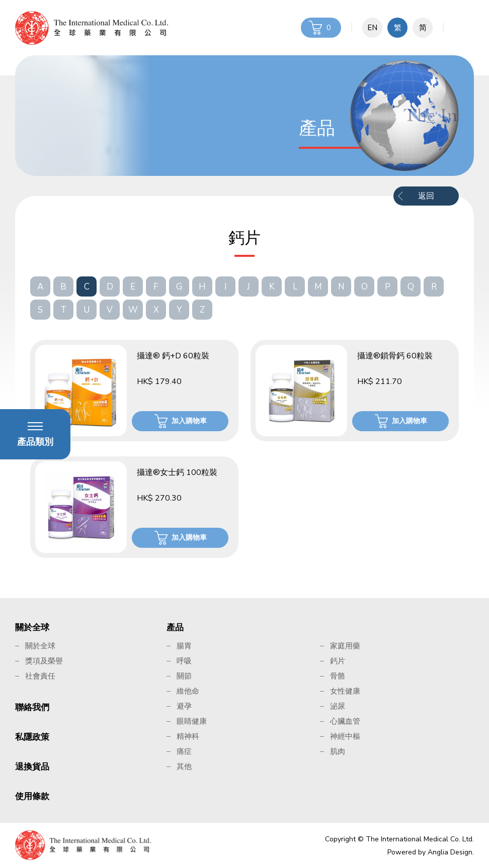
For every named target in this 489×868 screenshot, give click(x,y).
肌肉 (338, 751)
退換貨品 (32, 767)
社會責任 (40, 676)
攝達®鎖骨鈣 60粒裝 (395, 356)
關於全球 (32, 628)
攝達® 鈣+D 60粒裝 (173, 356)
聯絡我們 (32, 707)
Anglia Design (450, 852)
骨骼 (338, 676)
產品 (175, 628)
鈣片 (338, 661)
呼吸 (184, 661)
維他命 (188, 691)
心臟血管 (345, 721)
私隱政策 (32, 737)
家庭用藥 (345, 646)
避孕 (184, 706)
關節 (184, 676)
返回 (426, 196)
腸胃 (184, 646)
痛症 (184, 751)
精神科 (188, 736)
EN (372, 28)
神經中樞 (345, 736)
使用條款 (32, 796)
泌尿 (338, 706)
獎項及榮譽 (44, 661)
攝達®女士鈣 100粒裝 (177, 472)
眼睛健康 (192, 721)
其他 (184, 766)
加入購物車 (189, 421)
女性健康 (345, 691)
